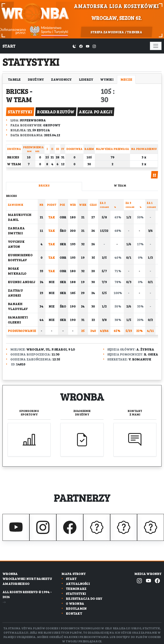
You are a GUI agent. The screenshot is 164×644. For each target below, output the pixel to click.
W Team (20, 99)
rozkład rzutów (56, 112)
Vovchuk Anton (16, 244)
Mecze (126, 79)
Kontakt (135, 412)
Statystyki (76, 593)
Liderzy (86, 79)
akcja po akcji (96, 112)
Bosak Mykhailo (17, 271)
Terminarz (76, 588)
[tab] (155, 175)
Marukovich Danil (20, 217)
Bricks (18, 91)
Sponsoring (29, 412)
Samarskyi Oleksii (18, 320)
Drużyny (36, 79)
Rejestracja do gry (84, 598)
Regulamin (76, 608)
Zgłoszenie (82, 412)
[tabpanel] (82, 266)
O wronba (75, 603)
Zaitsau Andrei (15, 293)
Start (9, 46)
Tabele (14, 79)
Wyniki (107, 79)
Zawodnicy (61, 79)
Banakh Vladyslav (18, 306)
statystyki (20, 112)
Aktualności (78, 584)
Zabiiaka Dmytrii (16, 230)
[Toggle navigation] (156, 46)
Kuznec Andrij (22, 282)
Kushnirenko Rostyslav (20, 257)
